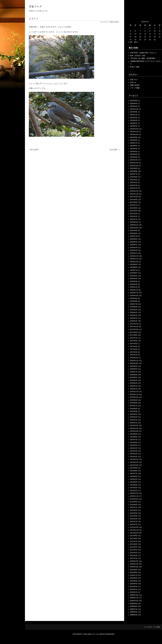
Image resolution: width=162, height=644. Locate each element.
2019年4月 (134, 279)
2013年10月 (134, 465)
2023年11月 (134, 132)
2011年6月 (134, 544)
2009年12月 (134, 595)
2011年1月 (134, 558)
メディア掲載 (135, 88)
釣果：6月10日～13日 (138, 56)
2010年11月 (134, 564)
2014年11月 (134, 428)
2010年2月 (134, 589)
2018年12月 (134, 290)
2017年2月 (134, 352)
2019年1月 (134, 287)
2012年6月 (134, 510)
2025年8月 (134, 101)
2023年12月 (134, 129)
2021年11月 (134, 194)
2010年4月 (134, 584)
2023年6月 (134, 146)
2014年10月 (134, 431)
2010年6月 (134, 578)
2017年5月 (134, 344)
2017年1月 (134, 355)
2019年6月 (134, 273)
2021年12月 (134, 191)
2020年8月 (134, 233)
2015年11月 (134, 394)
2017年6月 (134, 341)
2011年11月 (134, 530)
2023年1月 (134, 160)
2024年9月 (134, 112)
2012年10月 (134, 499)
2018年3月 (134, 315)
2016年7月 (134, 372)
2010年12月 (134, 561)
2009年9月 (134, 604)
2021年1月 (134, 219)
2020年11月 (134, 225)
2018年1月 (134, 321)
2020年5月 (134, 242)
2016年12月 (134, 358)
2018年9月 (134, 298)
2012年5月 (134, 513)
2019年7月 (134, 270)
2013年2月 (134, 488)
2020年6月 (134, 239)
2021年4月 (134, 214)
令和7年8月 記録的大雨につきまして (143, 53)
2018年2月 (134, 318)
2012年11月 (134, 496)
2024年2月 (134, 123)
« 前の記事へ (34, 150)
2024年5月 (134, 118)
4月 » (136, 42)
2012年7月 (134, 507)
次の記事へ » (115, 150)
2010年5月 (134, 581)
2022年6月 (134, 177)
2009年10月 (134, 601)
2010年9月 (134, 570)
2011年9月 (134, 536)
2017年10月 (134, 329)
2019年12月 (134, 256)
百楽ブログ (134, 80)
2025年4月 (134, 106)
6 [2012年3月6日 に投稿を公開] (135, 31)
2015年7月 (134, 406)
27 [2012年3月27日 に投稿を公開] (135, 40)
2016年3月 (134, 383)
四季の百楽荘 (114, 22)
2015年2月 (134, 420)
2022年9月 (134, 168)
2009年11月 (134, 598)
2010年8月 (134, 572)
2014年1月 (134, 457)
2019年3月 (134, 281)
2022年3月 (134, 183)
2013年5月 (134, 479)
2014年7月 (134, 440)
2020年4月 (134, 245)
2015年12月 (134, 392)
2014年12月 (134, 425)
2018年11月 (134, 293)
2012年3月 (134, 519)
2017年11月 (134, 327)
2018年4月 (134, 312)
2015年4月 (134, 414)
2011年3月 (134, 553)
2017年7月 (134, 338)
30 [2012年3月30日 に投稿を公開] (150, 40)
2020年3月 (134, 248)
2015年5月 (134, 411)
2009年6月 (134, 612)
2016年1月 (134, 389)
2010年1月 (134, 592)
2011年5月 (134, 547)
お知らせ (133, 82)
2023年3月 (134, 154)
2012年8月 (134, 505)
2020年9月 (134, 231)
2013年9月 (134, 468)
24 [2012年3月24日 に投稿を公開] (155, 37)
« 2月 (130, 42)
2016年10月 (134, 363)
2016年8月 (134, 369)
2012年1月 (134, 524)
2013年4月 (134, 482)
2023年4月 (134, 152)
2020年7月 (134, 236)
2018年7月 (134, 304)
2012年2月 (134, 522)
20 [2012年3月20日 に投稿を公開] (135, 37)
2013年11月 (134, 462)
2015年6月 (134, 409)
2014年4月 (134, 448)
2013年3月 (134, 485)
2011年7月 (134, 541)
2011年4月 (134, 550)
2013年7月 (134, 474)
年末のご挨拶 (135, 67)
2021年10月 (134, 197)
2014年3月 (134, 451)
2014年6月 (134, 443)
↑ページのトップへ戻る (152, 627)
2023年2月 (134, 157)
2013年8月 (134, 471)
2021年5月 (134, 211)
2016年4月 (134, 380)
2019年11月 (134, 259)
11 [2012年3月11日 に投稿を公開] (160, 31)
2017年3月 (134, 349)
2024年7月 (134, 115)
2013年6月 (134, 476)
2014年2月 (134, 454)
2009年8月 (134, 606)
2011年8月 (134, 539)
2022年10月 (134, 166)
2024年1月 (134, 126)
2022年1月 (134, 188)
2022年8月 (134, 171)
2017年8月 (134, 335)
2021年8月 (134, 202)
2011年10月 (134, 533)
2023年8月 (134, 140)
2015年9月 (134, 400)
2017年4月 (134, 346)
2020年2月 (134, 250)
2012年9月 (134, 502)
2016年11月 (134, 361)
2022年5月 (134, 180)
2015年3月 (134, 417)
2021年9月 (134, 200)
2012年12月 (134, 493)
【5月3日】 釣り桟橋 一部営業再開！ (143, 58)
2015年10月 (134, 397)
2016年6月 (134, 375)
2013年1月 (134, 491)
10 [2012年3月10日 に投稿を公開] (155, 31)
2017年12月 (134, 324)
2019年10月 (134, 262)
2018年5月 (134, 310)
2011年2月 (134, 556)
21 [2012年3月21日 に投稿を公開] (140, 37)
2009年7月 (134, 609)
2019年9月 (134, 264)
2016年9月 (134, 366)
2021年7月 (134, 205)
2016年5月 (134, 377)
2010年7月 (134, 575)
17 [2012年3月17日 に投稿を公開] (155, 34)
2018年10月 (134, 296)
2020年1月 (134, 253)
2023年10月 (134, 135)
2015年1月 (134, 423)
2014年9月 (134, 434)
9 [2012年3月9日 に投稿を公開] (150, 31)
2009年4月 (134, 615)
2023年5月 (134, 149)
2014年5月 (134, 445)
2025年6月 (134, 103)
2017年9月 (134, 332)
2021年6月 (134, 208)
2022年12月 (134, 163)
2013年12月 (134, 459)
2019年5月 (134, 276)
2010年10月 (134, 567)
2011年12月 (134, 527)
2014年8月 (134, 437)
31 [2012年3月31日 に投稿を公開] (155, 40)
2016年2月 (134, 386)
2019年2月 (134, 284)
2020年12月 (134, 222)
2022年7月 (134, 174)
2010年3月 (134, 587)
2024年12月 (134, 109)
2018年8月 (134, 301)
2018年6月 (134, 307)
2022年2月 (134, 185)
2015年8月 (134, 403)
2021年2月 (134, 216)
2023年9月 (134, 137)
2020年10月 (134, 228)
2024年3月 (134, 120)
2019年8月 (134, 267)
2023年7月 (134, 143)
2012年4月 (134, 516)
